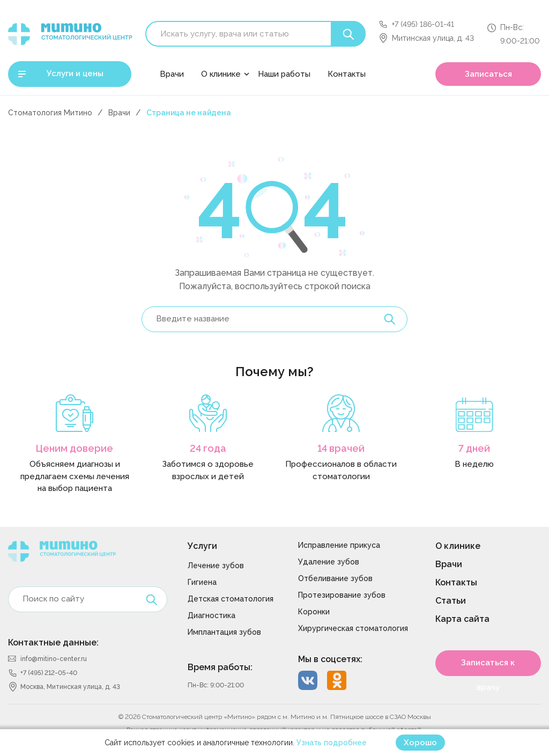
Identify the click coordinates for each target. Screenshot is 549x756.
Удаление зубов (329, 562)
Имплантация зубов (224, 632)
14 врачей (341, 448)
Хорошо (420, 743)
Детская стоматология (231, 599)
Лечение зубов (216, 566)
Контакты (347, 74)
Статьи (451, 601)
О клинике (221, 74)
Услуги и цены (75, 74)
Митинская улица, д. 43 (433, 38)
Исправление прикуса (339, 545)
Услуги (202, 546)
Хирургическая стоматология (353, 628)
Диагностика (212, 615)
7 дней (474, 448)
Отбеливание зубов (335, 578)
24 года (208, 448)
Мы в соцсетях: (330, 659)
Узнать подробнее (332, 743)
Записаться (488, 74)
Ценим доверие (75, 448)
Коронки (314, 612)
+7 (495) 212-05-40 (49, 673)
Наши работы (284, 74)
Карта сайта (462, 619)
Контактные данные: (53, 643)
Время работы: (220, 667)
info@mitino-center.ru (54, 659)
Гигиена (202, 582)
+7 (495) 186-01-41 (423, 24)
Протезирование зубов (342, 595)
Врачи (172, 74)
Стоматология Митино (50, 113)
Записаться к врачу (488, 667)
